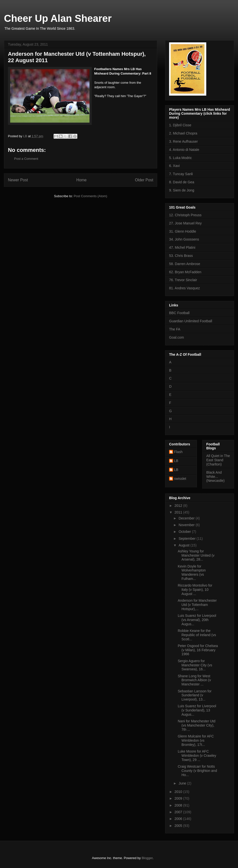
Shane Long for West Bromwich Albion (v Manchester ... (194, 680)
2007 (179, 812)
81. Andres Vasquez (184, 288)
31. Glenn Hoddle (183, 231)
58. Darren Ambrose (185, 264)
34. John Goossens (184, 239)
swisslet (180, 479)
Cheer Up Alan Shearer (58, 18)
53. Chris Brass (181, 256)
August (184, 545)
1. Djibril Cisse (180, 125)
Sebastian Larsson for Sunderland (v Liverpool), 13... (195, 695)
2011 (179, 512)
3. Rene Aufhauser (183, 141)
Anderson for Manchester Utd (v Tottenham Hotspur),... (197, 605)
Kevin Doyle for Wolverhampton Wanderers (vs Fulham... (192, 572)
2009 (179, 798)
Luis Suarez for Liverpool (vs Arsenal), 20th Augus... (197, 620)
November (187, 525)
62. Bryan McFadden (185, 272)
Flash (178, 452)
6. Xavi (174, 166)
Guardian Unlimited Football (191, 321)
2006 (179, 819)
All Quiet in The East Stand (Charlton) (218, 460)
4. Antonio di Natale (184, 150)
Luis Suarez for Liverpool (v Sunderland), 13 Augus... (197, 710)
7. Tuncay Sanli (181, 174)
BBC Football (179, 313)
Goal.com (177, 337)
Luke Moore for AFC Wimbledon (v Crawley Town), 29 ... (197, 756)
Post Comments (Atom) (90, 196)
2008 (179, 805)
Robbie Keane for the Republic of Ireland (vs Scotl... (197, 635)
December (187, 518)
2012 (179, 506)
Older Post (144, 180)
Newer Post (18, 180)
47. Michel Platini (182, 247)
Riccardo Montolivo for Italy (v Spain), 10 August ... (195, 590)
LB (176, 461)
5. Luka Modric (180, 158)
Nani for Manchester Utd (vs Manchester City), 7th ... (197, 725)
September (187, 539)
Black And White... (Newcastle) (215, 477)
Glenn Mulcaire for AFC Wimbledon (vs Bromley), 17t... (196, 740)
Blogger (147, 858)
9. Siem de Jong (182, 190)
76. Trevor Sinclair (183, 280)
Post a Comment (26, 159)
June (183, 783)
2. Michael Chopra (183, 133)
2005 (179, 826)
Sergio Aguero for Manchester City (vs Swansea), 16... (195, 665)
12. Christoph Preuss (185, 215)
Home (82, 180)
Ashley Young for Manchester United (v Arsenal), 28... (196, 555)
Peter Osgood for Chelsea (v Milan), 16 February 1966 (198, 650)
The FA (175, 329)
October (185, 532)
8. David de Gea (182, 182)
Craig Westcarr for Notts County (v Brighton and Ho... (197, 771)
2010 (179, 792)
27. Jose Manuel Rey (185, 223)
